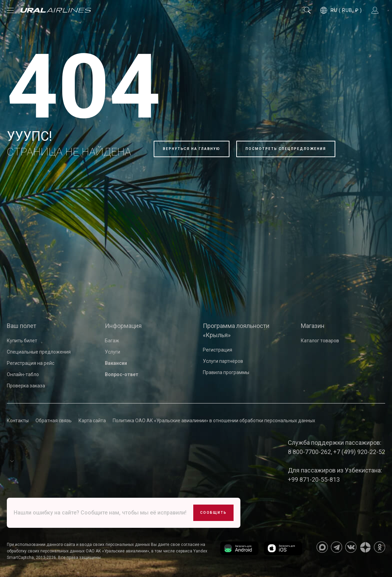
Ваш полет (22, 326)
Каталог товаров (320, 341)
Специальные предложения (39, 352)
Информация (123, 326)
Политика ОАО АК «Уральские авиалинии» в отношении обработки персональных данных (214, 421)
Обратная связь (54, 421)
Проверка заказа (26, 386)
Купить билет (22, 341)
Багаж (112, 341)
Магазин (313, 326)
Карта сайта (92, 421)
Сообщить (213, 513)
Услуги (113, 352)
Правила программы (226, 372)
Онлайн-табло (23, 374)
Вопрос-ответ (122, 374)
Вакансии (116, 363)
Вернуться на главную (192, 149)
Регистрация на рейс (31, 363)
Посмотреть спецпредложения (286, 149)
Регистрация (218, 350)
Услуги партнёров (223, 361)
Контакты (18, 421)
